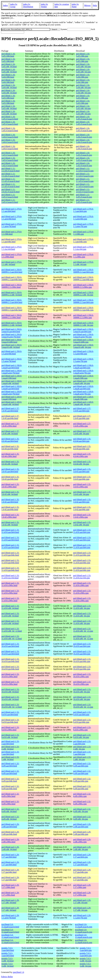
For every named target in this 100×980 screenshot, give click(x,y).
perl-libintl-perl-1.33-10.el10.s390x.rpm (82, 675)
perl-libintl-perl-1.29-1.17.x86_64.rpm (82, 901)
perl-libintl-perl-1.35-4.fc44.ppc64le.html (10, 448)
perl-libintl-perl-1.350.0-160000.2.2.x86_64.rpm (83, 324)
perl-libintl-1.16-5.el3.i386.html (8, 97)
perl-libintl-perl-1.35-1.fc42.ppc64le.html (10, 508)
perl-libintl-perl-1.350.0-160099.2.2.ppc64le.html (12, 278)
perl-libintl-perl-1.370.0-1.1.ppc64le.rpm (83, 240)
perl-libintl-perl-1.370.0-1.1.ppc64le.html (12, 240)
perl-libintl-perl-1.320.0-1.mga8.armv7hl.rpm (83, 393)
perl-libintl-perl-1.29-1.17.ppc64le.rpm (82, 871)
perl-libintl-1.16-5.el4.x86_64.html (9, 86)
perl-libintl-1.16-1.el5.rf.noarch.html (10, 118)
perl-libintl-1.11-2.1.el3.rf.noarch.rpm (85, 180)
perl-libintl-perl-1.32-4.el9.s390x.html (10, 795)
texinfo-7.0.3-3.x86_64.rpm (85, 960)
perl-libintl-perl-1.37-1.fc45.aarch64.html (10, 410)
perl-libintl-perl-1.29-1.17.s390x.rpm (82, 886)
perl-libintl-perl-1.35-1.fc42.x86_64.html (10, 524)
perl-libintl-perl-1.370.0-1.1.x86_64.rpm (83, 263)
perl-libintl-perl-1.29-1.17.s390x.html (10, 886)
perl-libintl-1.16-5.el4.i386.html (8, 76)
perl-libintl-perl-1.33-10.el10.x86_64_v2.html (12, 706)
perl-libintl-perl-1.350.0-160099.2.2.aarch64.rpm (83, 271)
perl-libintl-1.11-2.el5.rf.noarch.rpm (84, 196)
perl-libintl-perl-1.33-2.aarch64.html (10, 743)
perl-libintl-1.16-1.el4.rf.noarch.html (10, 136)
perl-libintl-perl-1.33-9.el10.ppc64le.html (10, 721)
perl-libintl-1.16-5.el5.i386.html (8, 55)
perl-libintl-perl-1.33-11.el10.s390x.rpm (82, 584)
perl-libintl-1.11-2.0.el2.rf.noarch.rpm (85, 191)
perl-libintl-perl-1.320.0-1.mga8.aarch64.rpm (83, 387)
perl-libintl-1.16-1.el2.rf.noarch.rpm (84, 164)
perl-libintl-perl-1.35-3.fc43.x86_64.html (10, 493)
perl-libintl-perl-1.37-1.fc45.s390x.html (10, 425)
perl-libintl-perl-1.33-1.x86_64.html (10, 758)
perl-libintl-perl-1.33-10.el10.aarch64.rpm (82, 645)
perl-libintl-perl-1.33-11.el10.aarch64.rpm (82, 531)
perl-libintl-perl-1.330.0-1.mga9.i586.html (12, 377)
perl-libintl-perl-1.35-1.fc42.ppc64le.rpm (82, 508)
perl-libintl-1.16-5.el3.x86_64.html (9, 107)
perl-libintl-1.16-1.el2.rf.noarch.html (10, 164)
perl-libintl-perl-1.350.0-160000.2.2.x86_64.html (12, 324)
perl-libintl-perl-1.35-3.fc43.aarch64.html (10, 470)
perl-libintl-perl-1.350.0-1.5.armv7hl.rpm (83, 360)
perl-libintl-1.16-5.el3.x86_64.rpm (83, 107)
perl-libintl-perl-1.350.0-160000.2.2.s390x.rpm (83, 316)
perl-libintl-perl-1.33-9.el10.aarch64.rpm (82, 713)
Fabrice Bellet (7, 977)
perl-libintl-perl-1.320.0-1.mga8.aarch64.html (12, 387)
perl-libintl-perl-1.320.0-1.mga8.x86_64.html (12, 403)
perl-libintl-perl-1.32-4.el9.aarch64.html (10, 765)
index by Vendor (44, 5)
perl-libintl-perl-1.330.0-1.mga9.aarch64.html (12, 367)
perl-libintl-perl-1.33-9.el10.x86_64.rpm (82, 736)
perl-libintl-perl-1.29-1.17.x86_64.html (10, 901)
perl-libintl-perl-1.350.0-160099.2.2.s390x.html (12, 286)
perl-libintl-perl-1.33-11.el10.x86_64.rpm (82, 607)
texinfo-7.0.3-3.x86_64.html (7, 960)
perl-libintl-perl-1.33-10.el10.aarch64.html (10, 645)
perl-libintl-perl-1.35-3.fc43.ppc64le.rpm (82, 478)
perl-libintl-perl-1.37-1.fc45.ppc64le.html (10, 417)
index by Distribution (28, 5)
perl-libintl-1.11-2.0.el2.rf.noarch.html (10, 191)
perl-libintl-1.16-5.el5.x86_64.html (9, 65)
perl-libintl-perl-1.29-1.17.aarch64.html (10, 856)
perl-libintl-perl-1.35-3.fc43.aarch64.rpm (82, 470)
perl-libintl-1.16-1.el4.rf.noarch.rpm (84, 136)
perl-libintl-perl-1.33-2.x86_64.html (10, 748)
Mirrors (87, 5)
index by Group (14, 5)
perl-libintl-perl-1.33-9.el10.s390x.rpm (82, 729)
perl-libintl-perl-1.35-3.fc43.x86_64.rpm (82, 493)
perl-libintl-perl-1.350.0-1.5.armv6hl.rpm (83, 353)
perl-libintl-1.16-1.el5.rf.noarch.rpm (84, 118)
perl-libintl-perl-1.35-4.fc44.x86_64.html (10, 463)
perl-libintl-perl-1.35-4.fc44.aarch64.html (10, 440)
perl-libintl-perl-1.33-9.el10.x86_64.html (10, 736)
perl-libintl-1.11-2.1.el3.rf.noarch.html (10, 180)
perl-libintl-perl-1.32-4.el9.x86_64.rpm (82, 810)
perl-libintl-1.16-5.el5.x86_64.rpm (83, 65)
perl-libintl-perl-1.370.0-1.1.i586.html (12, 233)
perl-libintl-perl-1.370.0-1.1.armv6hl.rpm (83, 218)
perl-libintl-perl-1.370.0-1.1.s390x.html (12, 256)
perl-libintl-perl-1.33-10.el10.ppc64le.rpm (82, 660)
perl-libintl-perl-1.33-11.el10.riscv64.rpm (82, 577)
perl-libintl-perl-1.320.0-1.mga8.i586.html (12, 398)
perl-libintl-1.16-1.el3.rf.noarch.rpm (84, 154)
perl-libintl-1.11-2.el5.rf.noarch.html (10, 196)
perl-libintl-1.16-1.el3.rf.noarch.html (10, 154)
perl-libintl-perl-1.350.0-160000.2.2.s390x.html (12, 316)
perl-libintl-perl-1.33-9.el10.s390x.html (10, 729)
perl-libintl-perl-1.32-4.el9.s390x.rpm (82, 795)
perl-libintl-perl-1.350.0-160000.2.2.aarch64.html (12, 301)
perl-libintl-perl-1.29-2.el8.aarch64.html (10, 825)
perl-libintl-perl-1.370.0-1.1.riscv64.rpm (83, 248)
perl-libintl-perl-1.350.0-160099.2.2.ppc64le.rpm (83, 278)
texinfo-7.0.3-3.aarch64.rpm (86, 949)
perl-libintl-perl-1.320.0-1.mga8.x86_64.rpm (83, 403)
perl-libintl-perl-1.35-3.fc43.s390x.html (10, 486)
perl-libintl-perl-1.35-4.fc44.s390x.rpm (82, 455)
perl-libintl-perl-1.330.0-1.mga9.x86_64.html (12, 382)
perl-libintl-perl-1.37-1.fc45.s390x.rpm (82, 425)
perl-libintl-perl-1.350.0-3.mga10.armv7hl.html (12, 336)
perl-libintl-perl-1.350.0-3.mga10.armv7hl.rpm (83, 336)
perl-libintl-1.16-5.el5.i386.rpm (83, 55)
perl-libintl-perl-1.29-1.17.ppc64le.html (10, 871)
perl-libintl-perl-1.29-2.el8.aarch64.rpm (82, 825)
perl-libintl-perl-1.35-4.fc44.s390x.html (10, 455)
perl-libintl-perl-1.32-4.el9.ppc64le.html (10, 780)
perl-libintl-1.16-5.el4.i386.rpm (83, 76)
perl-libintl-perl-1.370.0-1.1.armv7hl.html (12, 225)
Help (95, 5)
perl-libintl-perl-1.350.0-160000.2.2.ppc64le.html (12, 309)
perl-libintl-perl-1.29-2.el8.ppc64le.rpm (82, 833)
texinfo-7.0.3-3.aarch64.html (8, 949)
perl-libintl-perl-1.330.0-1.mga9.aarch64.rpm (83, 367)
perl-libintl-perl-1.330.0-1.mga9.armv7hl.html (12, 372)
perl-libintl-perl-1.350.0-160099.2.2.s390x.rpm (83, 286)
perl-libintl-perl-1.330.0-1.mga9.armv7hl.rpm (83, 372)
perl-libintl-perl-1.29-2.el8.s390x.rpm (82, 841)
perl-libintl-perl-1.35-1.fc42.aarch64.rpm (82, 501)
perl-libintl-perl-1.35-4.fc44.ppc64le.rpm (82, 448)
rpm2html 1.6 (18, 972)
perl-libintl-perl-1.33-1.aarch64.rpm (82, 753)
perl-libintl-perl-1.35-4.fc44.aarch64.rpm (82, 440)
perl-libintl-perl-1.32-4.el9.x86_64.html (10, 810)
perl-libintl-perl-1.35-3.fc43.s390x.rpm (82, 486)
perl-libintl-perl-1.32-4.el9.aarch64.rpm (82, 765)
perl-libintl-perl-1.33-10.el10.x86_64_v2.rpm (83, 706)
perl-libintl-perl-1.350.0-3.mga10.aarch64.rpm (83, 330)
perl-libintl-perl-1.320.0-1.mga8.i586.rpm (83, 398)
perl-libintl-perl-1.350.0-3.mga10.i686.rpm (83, 341)
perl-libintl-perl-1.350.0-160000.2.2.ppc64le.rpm (83, 309)
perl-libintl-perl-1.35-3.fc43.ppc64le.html (10, 478)
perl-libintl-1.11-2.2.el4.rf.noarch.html (10, 170)
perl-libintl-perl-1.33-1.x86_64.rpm (82, 758)
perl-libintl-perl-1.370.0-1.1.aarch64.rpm (83, 210)
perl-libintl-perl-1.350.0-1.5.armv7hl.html (12, 360)
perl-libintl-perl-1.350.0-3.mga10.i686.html (12, 341)
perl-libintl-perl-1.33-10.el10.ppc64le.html (10, 660)
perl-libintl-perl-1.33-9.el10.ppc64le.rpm (82, 721)
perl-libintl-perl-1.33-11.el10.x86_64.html (10, 607)
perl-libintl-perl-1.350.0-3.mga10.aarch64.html (12, 330)
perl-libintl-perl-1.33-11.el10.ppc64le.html (10, 554)
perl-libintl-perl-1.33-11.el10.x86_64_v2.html (12, 630)
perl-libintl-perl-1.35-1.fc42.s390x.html (10, 516)
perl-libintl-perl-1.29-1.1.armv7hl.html (10, 917)
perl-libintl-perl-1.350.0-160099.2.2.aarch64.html (12, 271)
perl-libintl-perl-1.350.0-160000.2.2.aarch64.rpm (83, 301)
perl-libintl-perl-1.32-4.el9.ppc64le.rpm (82, 780)
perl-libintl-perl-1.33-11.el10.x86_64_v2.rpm (83, 630)
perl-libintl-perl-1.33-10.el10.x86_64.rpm (82, 691)
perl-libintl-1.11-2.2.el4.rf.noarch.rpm (85, 170)
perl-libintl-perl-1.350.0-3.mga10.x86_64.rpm (83, 346)
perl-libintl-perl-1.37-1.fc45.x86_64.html (10, 432)
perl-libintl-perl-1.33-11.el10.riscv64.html (10, 577)
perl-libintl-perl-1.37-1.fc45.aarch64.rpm (82, 410)
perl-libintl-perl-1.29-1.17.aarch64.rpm (82, 856)
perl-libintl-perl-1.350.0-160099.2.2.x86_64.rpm (83, 294)
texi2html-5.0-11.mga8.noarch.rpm (84, 926)
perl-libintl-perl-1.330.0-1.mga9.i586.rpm (83, 377)
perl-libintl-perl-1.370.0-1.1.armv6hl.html (12, 218)
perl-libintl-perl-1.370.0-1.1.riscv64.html (12, 248)
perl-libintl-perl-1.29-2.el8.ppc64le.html (10, 833)
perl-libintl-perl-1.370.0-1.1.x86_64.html (12, 263)
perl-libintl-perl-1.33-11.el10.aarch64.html (10, 531)
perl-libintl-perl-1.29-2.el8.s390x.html (10, 841)
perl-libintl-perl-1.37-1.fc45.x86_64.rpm (82, 432)
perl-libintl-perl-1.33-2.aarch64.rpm (82, 743)
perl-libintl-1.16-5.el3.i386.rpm (83, 97)
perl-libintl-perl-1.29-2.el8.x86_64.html (10, 848)
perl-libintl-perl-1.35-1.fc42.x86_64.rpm (82, 524)
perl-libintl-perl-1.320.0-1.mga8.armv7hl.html (12, 393)
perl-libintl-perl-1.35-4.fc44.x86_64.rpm (82, 463)
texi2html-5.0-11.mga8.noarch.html (10, 926)
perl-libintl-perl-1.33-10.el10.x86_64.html (10, 691)
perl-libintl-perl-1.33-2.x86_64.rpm (82, 748)
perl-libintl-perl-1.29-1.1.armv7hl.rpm (82, 917)
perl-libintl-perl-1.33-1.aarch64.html (10, 753)
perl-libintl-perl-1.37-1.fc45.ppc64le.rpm (82, 417)
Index (5, 5)
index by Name (75, 5)
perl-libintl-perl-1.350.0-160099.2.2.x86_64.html (12, 294)
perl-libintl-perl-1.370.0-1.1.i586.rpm (83, 233)
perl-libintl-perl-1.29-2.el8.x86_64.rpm (82, 848)
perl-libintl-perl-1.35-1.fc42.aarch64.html (10, 501)
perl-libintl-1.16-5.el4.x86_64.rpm (83, 86)
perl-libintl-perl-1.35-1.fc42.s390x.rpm (82, 516)
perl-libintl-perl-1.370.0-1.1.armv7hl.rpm (83, 225)
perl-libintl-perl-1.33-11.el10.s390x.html (10, 584)
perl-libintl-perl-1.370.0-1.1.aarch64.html (12, 210)
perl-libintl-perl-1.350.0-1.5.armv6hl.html (12, 353)
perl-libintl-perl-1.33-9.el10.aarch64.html (10, 713)
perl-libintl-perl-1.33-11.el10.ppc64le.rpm (82, 554)
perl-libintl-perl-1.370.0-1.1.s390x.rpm (83, 256)
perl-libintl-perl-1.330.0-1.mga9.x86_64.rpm (83, 382)
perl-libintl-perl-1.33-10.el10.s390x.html (10, 675)
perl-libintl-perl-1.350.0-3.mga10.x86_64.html (12, 346)
